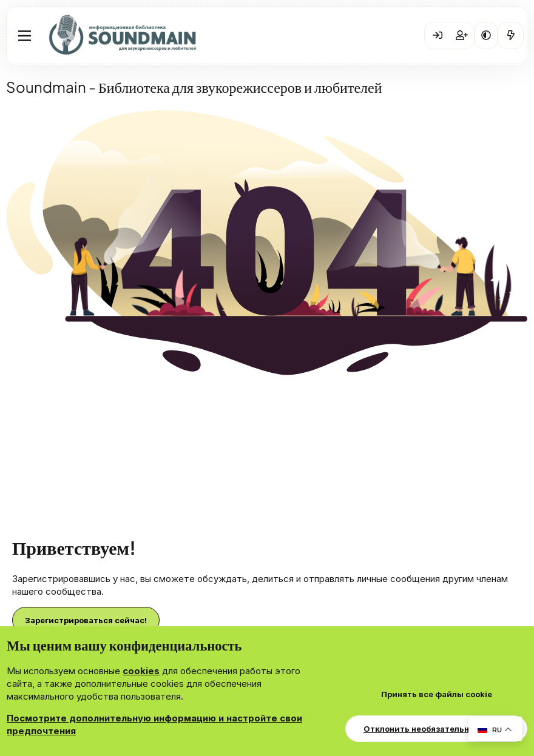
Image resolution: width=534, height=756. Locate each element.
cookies (141, 671)
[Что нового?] (511, 35)
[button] (486, 35)
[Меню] (25, 36)
